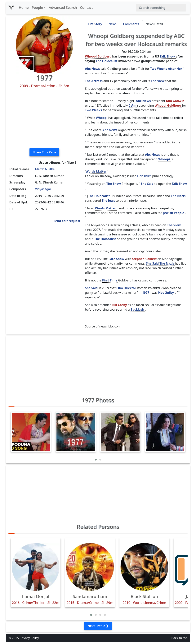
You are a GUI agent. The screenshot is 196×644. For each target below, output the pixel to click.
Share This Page (45, 152)
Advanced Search (63, 7)
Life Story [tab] (95, 24)
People (37, 7)
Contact (86, 7)
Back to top (179, 638)
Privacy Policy (29, 638)
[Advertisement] (44, 118)
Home (24, 7)
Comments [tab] (131, 24)
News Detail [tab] (154, 24)
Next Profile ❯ (98, 626)
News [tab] (113, 24)
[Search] (161, 8)
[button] (96, 460)
